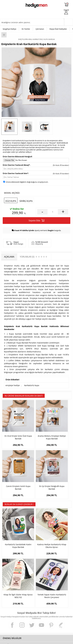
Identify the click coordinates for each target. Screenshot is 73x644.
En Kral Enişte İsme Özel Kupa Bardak (13, 426)
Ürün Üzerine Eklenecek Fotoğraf (17, 157)
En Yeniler (26, 29)
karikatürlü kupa (32, 385)
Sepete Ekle (36, 220)
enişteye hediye (13, 385)
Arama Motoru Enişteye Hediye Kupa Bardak (36, 426)
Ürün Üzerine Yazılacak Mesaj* (16, 165)
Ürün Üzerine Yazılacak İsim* (15, 173)
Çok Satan (40, 29)
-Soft (22, 641)
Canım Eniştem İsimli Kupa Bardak (60, 426)
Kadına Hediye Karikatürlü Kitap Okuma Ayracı (36, 515)
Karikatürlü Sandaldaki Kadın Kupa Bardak (13, 515)
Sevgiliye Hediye (9, 29)
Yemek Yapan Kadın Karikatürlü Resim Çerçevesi (13, 555)
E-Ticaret (28, 641)
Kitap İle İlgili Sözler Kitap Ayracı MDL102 (60, 515)
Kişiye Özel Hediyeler (58, 29)
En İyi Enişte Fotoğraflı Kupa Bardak (13, 466)
